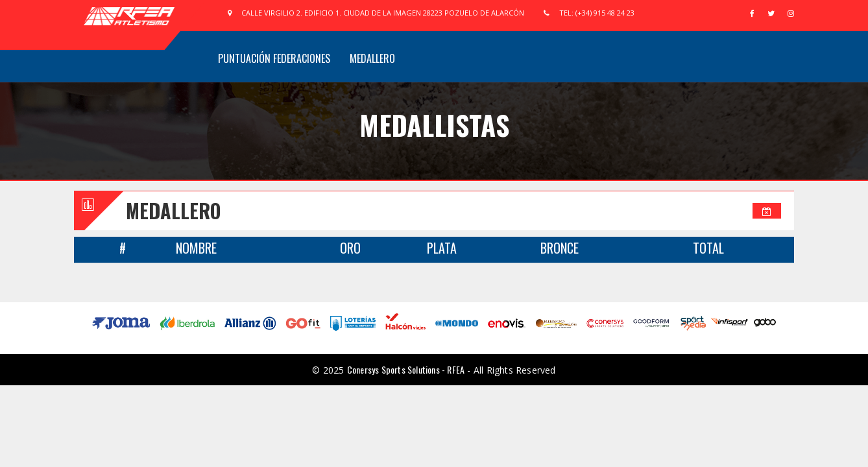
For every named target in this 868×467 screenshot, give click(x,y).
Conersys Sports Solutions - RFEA (406, 369)
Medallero (372, 58)
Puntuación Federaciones (274, 58)
